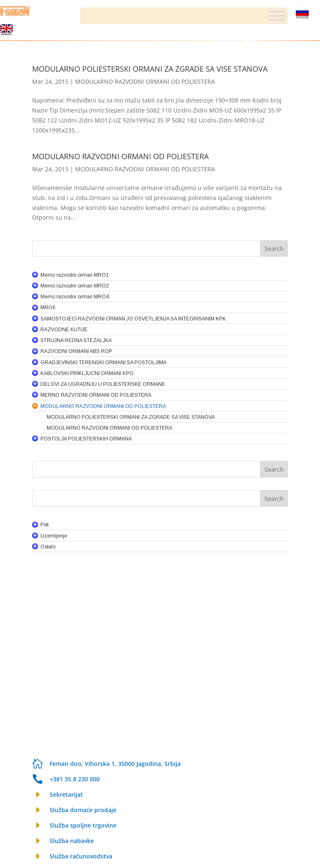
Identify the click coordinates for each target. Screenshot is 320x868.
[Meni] (277, 16)
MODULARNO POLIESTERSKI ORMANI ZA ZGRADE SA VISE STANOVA (150, 69)
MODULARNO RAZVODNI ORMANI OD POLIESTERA (145, 81)
